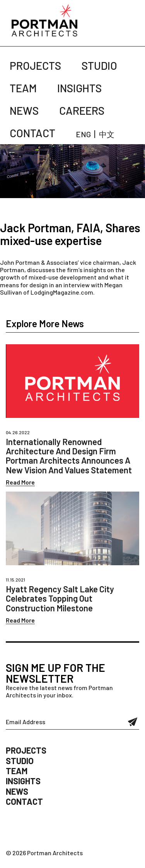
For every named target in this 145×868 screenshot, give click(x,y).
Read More (20, 482)
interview (77, 285)
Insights (79, 88)
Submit (133, 722)
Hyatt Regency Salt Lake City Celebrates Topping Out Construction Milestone (60, 598)
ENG (83, 134)
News (24, 110)
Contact (32, 133)
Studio (99, 66)
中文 (107, 134)
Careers (82, 110)
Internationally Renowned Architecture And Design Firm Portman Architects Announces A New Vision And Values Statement (69, 456)
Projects (35, 66)
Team (23, 88)
